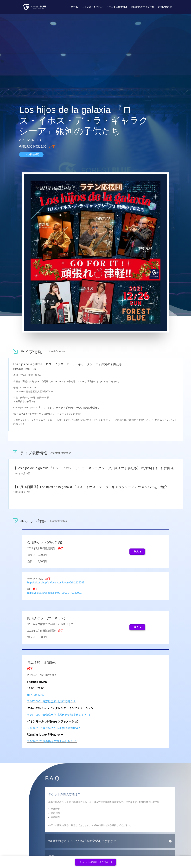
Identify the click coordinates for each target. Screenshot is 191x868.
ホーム (74, 7)
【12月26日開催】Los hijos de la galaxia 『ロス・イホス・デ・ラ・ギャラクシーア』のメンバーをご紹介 (90, 487)
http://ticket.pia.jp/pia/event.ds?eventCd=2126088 (56, 583)
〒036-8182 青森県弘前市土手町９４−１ (52, 741)
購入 (136, 551)
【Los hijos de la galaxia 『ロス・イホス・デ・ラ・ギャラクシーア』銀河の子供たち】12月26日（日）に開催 (93, 468)
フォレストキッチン (92, 7)
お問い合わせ (165, 7)
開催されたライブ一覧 (143, 7)
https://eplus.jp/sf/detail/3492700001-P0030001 (54, 593)
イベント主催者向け (117, 7)
